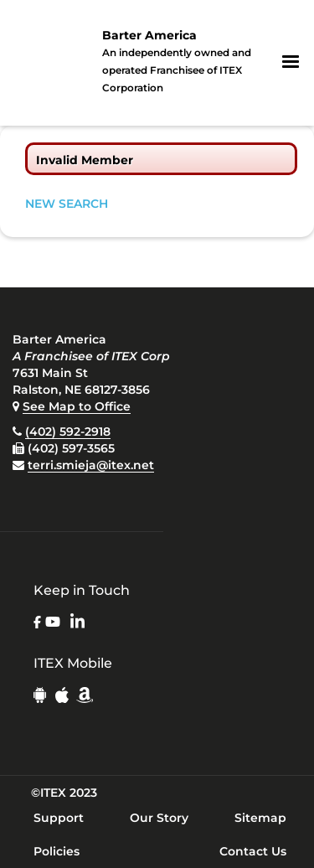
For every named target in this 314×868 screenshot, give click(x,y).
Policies (57, 851)
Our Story (159, 818)
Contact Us (253, 851)
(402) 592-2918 (68, 431)
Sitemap (260, 818)
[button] (291, 62)
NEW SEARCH (67, 204)
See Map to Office (77, 406)
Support (59, 818)
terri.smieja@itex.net (91, 465)
